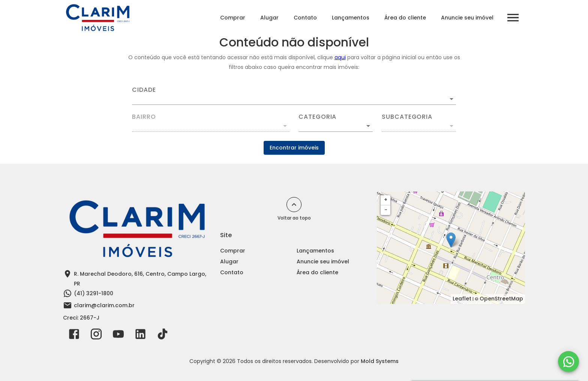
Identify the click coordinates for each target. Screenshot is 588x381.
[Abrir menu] (513, 18)
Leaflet (462, 299)
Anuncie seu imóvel (467, 18)
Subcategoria (407, 117)
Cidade (144, 90)
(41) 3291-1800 (94, 293)
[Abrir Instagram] (96, 336)
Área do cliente (405, 18)
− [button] (386, 210)
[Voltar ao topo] (294, 205)
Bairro (144, 117)
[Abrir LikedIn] (140, 336)
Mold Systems (380, 361)
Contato (305, 18)
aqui (340, 57)
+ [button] (386, 200)
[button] (336, 126)
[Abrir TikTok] (163, 336)
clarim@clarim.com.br (104, 305)
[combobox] (294, 96)
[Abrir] (451, 99)
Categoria (317, 117)
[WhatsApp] (568, 362)
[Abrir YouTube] (118, 336)
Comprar (233, 18)
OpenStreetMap (501, 299)
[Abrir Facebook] (74, 336)
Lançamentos (351, 18)
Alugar (269, 18)
